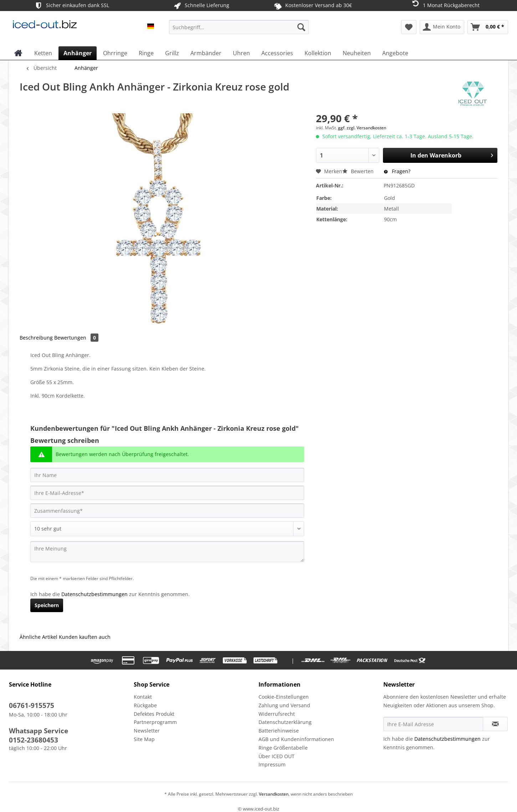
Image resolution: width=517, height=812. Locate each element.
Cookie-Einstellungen (284, 697)
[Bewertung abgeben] (167, 529)
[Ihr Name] (167, 475)
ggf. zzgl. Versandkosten (362, 128)
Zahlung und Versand (284, 705)
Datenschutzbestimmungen (94, 594)
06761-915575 (32, 705)
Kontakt (143, 697)
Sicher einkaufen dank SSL (71, 6)
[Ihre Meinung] (167, 552)
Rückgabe (145, 705)
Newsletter (147, 731)
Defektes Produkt (154, 714)
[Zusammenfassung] (167, 511)
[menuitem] (239, 30)
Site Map (144, 739)
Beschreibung (36, 338)
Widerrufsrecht (277, 714)
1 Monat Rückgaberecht (445, 5)
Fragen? (397, 171)
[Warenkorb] (488, 27)
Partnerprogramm (155, 722)
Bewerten (359, 171)
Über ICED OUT (277, 756)
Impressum (272, 764)
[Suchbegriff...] (239, 27)
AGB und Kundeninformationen (296, 739)
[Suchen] (301, 27)
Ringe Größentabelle (283, 748)
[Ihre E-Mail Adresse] (433, 724)
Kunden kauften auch (85, 637)
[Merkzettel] (409, 27)
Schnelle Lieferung (201, 6)
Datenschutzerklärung (285, 722)
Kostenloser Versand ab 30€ (313, 5)
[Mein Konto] (442, 27)
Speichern (47, 605)
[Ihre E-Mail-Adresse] (167, 493)
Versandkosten (273, 794)
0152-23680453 (34, 740)
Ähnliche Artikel (39, 637)
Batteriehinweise (279, 731)
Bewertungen (76, 338)
